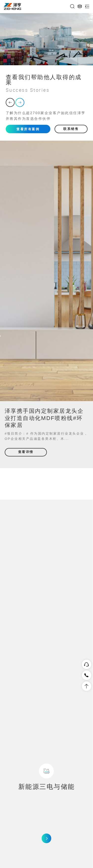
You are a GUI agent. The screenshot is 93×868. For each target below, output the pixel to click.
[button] (10, 102)
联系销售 (71, 129)
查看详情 (26, 452)
